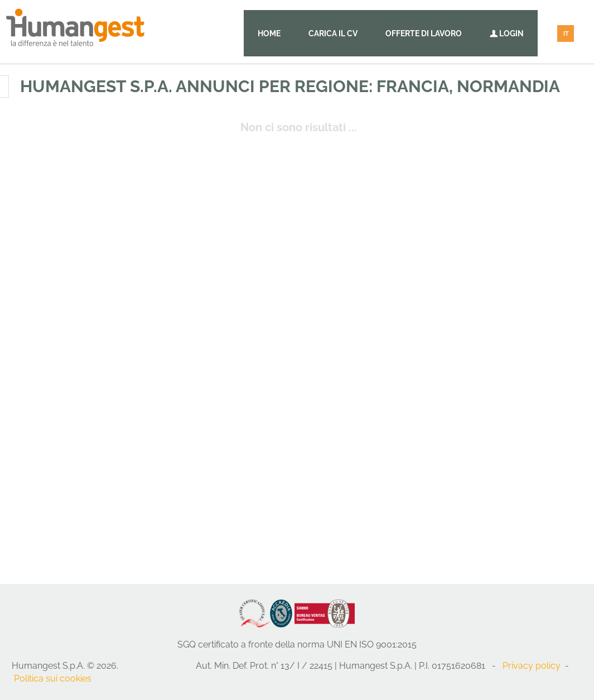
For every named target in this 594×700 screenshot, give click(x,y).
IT (566, 34)
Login (507, 33)
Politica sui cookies (53, 679)
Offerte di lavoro (424, 33)
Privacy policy (532, 666)
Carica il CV (333, 33)
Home (269, 33)
